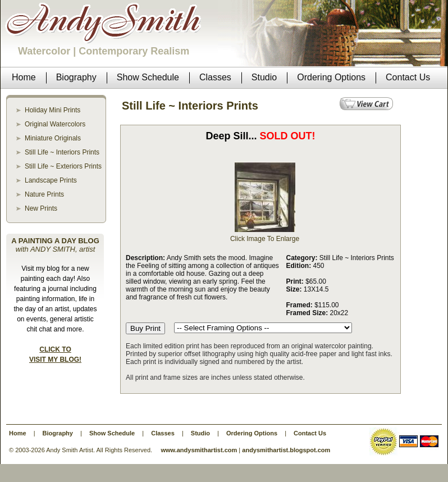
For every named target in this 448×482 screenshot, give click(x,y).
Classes (163, 433)
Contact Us (310, 433)
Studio (200, 433)
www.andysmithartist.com (199, 450)
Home (18, 433)
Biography (58, 433)
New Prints (41, 208)
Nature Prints (44, 194)
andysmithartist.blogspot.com (286, 450)
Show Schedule (112, 433)
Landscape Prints (51, 180)
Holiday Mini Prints (52, 110)
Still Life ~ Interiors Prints (62, 152)
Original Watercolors (55, 124)
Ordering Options (252, 433)
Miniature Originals (53, 138)
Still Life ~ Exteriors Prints (63, 166)
